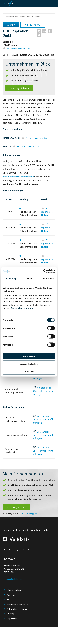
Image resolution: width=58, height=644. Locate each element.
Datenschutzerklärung (22, 308)
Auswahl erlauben (29, 364)
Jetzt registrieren (19, 88)
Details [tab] (29, 278)
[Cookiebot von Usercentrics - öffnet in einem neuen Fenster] (43, 271)
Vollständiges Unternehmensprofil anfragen (43, 391)
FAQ (9, 599)
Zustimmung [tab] (10, 278)
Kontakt (11, 595)
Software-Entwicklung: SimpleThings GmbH (18, 550)
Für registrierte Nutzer (16, 49)
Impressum (12, 618)
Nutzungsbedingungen (17, 604)
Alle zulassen (29, 356)
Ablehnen (29, 371)
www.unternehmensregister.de (18, 177)
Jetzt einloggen (29, 513)
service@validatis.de (13, 579)
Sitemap (11, 614)
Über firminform (14, 590)
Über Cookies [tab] (48, 278)
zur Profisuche (33, 25)
